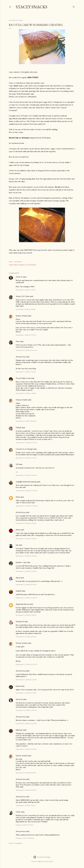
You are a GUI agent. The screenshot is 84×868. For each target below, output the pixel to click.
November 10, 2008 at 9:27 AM (26, 458)
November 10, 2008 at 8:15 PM (26, 773)
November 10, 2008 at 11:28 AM (26, 539)
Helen (18, 812)
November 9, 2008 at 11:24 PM (26, 335)
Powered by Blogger (42, 857)
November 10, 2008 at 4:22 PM (26, 693)
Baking (16, 265)
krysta (18, 686)
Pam (18, 341)
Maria (18, 530)
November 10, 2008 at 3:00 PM (26, 664)
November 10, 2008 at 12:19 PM (26, 571)
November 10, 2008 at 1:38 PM (26, 615)
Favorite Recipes (31, 265)
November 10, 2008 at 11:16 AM (26, 523)
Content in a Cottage (24, 449)
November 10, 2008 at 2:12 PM (26, 637)
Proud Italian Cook (23, 378)
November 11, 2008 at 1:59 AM (26, 805)
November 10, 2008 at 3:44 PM (26, 680)
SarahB (19, 591)
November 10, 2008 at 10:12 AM (26, 475)
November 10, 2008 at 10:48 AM (27, 506)
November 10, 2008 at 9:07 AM (26, 443)
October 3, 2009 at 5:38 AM (25, 838)
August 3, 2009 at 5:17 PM (24, 825)
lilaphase (19, 730)
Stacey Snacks (32, 7)
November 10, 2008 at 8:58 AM (26, 421)
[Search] (74, 6)
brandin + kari (21, 562)
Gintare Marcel (48, 861)
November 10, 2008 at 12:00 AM (27, 350)
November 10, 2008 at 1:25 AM (26, 393)
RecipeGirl (20, 622)
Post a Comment (15, 843)
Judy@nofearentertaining (26, 482)
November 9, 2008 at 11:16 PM (26, 309)
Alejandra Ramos (22, 604)
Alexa (18, 578)
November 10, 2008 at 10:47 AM (26, 491)
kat (17, 545)
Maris (18, 497)
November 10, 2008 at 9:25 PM (26, 790)
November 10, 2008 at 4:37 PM (26, 710)
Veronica (19, 699)
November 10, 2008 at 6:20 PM (26, 724)
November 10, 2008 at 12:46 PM (26, 598)
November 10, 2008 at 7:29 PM (26, 749)
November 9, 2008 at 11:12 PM (26, 290)
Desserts (22, 265)
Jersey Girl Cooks (23, 296)
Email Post (18, 262)
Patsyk (19, 428)
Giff (17, 464)
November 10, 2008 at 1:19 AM (26, 372)
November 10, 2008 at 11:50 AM (26, 556)
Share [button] (11, 262)
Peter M (19, 277)
